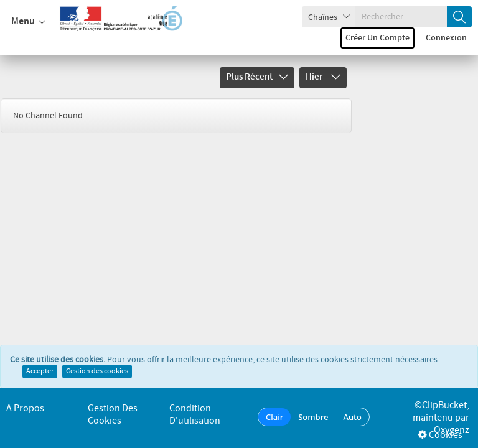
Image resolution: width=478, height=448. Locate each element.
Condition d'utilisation (195, 415)
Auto (352, 417)
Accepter (40, 371)
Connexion (446, 38)
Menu (28, 22)
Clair (274, 417)
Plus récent (257, 77)
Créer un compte (377, 38)
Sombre (313, 417)
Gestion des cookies (97, 371)
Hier (323, 77)
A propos (25, 408)
